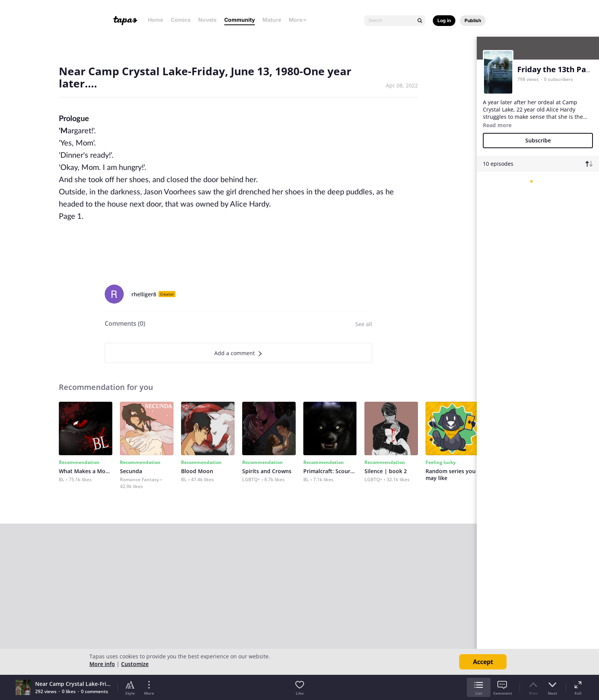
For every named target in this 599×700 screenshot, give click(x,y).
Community (240, 20)
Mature (272, 20)
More (298, 20)
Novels (207, 20)
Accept (483, 662)
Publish (473, 20)
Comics (181, 20)
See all (364, 324)
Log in (444, 20)
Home (155, 20)
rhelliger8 (144, 294)
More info (102, 664)
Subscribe (538, 140)
